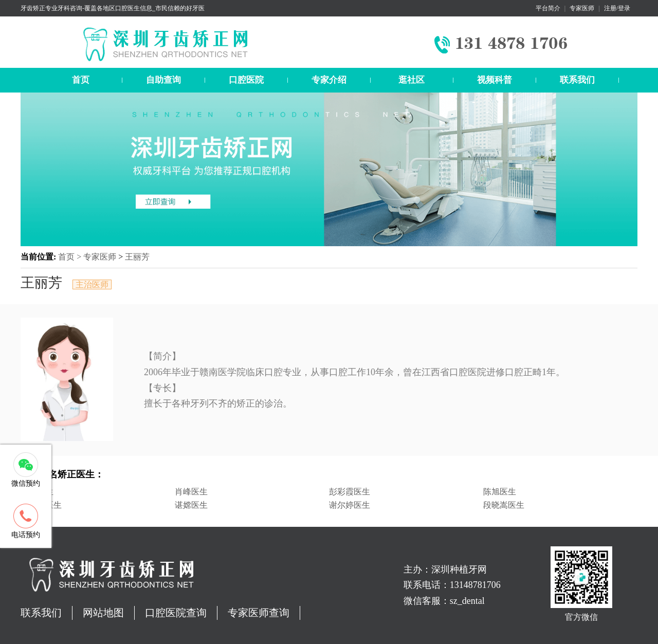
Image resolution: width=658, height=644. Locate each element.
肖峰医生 (191, 492)
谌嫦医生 (191, 505)
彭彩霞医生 (350, 492)
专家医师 (582, 8)
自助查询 (163, 80)
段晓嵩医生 (504, 505)
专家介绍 (329, 80)
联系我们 (577, 80)
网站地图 (103, 613)
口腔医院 (246, 80)
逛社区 (412, 80)
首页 (81, 80)
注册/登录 (617, 8)
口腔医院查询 (176, 613)
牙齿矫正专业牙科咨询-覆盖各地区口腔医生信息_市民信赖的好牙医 (113, 8)
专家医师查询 (259, 613)
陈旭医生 (500, 492)
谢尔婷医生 (350, 505)
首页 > (71, 257)
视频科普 (495, 80)
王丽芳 (137, 257)
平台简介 (548, 8)
